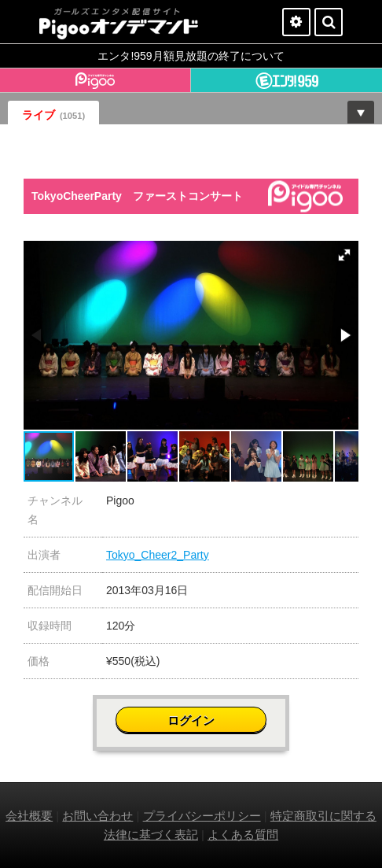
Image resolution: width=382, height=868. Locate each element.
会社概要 (29, 816)
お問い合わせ (97, 816)
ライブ (53, 115)
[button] (344, 255)
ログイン (191, 720)
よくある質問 (243, 835)
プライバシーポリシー (202, 816)
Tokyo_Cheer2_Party (158, 555)
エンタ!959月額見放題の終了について (191, 56)
